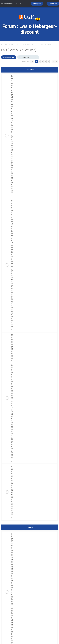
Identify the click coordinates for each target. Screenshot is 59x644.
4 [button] (45, 62)
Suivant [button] (56, 62)
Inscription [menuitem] (37, 4)
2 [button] (39, 62)
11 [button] (53, 62)
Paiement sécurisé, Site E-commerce (12, 486)
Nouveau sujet (9, 57)
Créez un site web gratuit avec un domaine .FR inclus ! (12, 104)
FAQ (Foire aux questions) (47, 44)
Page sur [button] (32, 62)
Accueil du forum (8, 44)
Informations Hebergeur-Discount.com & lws (28, 44)
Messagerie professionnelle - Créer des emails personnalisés (12, 366)
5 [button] (48, 62)
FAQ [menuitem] (18, 4)
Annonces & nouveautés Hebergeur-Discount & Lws (12, 165)
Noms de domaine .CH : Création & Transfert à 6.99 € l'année (12, 233)
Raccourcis (8, 4)
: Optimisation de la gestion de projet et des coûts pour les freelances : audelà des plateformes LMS (12, 586)
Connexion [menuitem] (53, 4)
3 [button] (42, 62)
